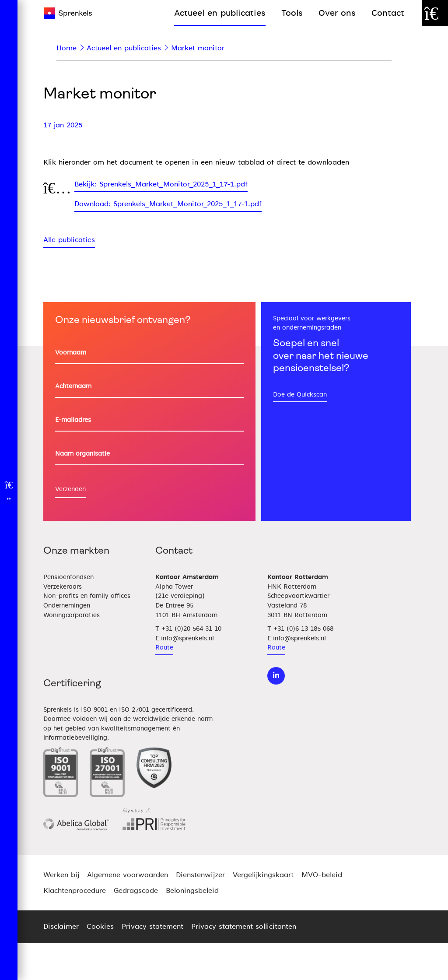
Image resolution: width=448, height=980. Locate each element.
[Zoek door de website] (435, 13)
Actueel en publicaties (220, 13)
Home (66, 48)
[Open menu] (9, 490)
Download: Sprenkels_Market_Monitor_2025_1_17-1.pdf (168, 204)
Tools (292, 13)
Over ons (337, 13)
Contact (388, 13)
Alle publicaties (69, 240)
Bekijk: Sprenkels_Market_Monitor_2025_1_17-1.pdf (161, 184)
